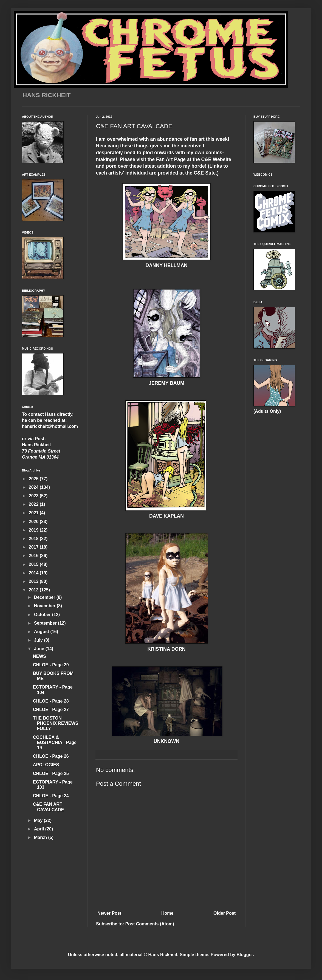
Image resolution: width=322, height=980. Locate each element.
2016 (34, 556)
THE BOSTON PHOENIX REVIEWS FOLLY (56, 723)
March (41, 837)
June (40, 649)
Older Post (224, 913)
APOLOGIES (46, 765)
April (40, 829)
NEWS (39, 656)
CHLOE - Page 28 (51, 701)
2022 (34, 504)
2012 (34, 590)
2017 (34, 547)
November (45, 606)
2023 (34, 496)
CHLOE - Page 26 (51, 756)
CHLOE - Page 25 (51, 773)
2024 (34, 487)
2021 (34, 513)
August (42, 632)
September (46, 623)
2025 (34, 479)
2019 (34, 530)
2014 (34, 573)
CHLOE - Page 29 (51, 665)
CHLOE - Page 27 (51, 710)
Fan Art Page (170, 159)
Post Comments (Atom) (150, 924)
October (43, 615)
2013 (34, 581)
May (39, 820)
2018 (34, 539)
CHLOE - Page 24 (51, 796)
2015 (34, 564)
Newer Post (109, 913)
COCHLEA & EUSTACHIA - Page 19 (55, 742)
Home (167, 913)
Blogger (245, 955)
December (45, 597)
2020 (34, 522)
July (39, 640)
